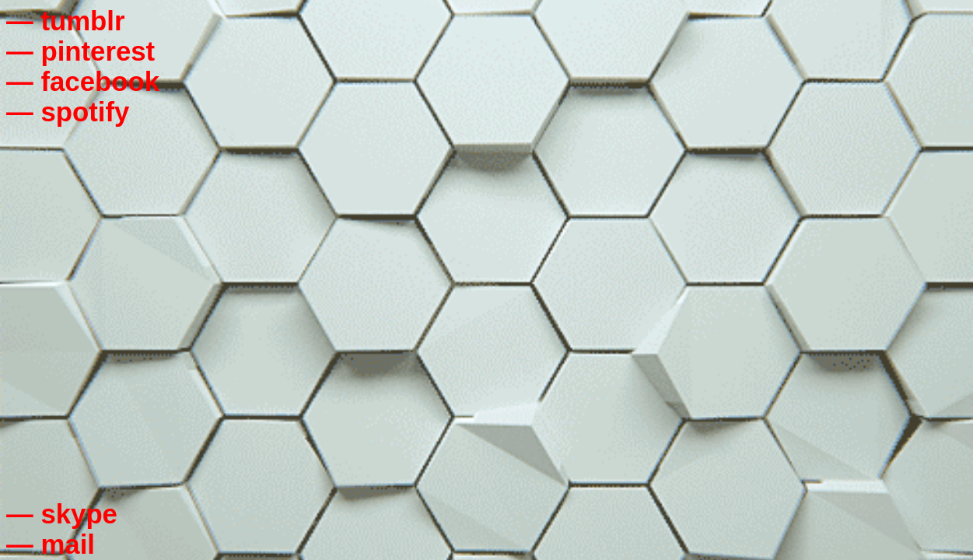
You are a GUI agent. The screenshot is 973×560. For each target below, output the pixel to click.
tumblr (82, 21)
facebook (100, 82)
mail (68, 544)
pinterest (98, 51)
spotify (85, 112)
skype (79, 514)
